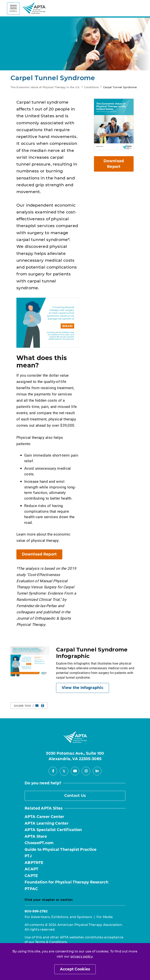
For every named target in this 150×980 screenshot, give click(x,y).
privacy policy (82, 956)
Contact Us (75, 796)
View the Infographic (83, 688)
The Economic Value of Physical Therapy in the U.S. (45, 87)
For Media (105, 917)
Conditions (92, 87)
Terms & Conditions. (51, 942)
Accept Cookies (75, 969)
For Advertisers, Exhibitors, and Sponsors (58, 917)
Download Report (39, 554)
